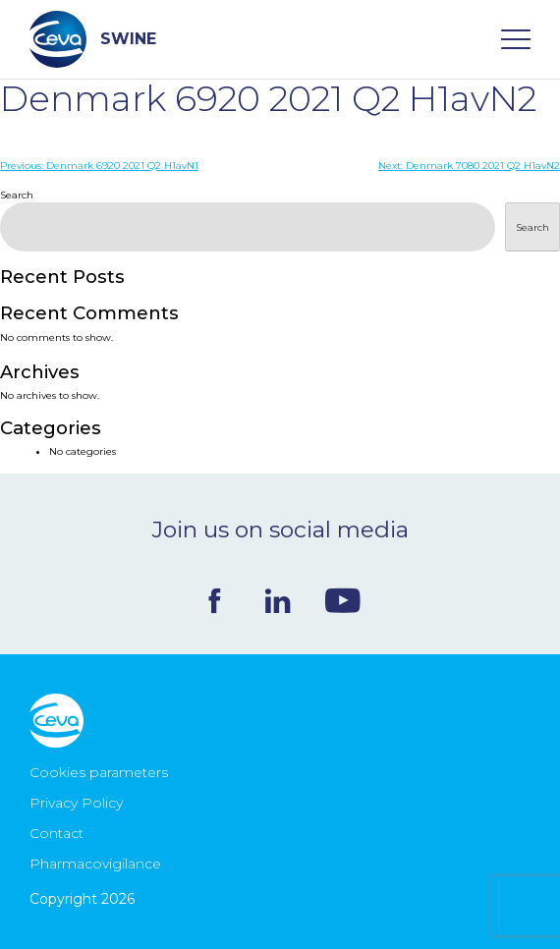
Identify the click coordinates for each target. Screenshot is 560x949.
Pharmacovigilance (95, 864)
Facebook (215, 601)
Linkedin (278, 601)
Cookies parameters (99, 772)
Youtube (343, 600)
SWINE (93, 39)
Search (17, 195)
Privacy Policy (76, 803)
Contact (56, 833)
